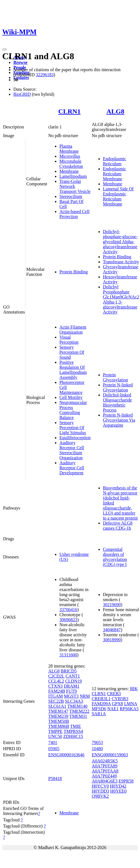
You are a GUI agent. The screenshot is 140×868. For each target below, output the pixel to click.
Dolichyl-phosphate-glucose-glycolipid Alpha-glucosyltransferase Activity (120, 242)
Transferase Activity (121, 262)
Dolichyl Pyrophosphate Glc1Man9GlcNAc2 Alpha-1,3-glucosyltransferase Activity (121, 299)
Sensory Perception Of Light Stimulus (73, 428)
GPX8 (117, 704)
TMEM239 (58, 716)
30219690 (112, 605)
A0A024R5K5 (105, 761)
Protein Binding (74, 272)
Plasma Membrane (69, 149)
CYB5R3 (120, 699)
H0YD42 (118, 786)
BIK (134, 689)
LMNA (131, 704)
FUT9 (71, 691)
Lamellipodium (73, 176)
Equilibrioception (75, 438)
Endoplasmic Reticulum (115, 161)
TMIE (75, 726)
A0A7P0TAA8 (105, 771)
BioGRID (22, 94)
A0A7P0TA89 (105, 766)
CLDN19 (74, 681)
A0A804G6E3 (105, 781)
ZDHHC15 (73, 736)
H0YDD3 (100, 791)
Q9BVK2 (100, 796)
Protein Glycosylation (115, 377)
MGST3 (71, 696)
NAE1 (113, 709)
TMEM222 (79, 711)
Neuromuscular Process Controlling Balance (73, 410)
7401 (53, 743)
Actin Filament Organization (73, 330)
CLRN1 (69, 111)
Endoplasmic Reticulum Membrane (115, 174)
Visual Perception (69, 340)
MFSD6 (99, 709)
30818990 (112, 640)
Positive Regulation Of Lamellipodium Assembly (73, 370)
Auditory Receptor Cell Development (72, 468)
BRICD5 (69, 671)
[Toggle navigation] (4, 49)
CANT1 (73, 676)
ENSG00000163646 (66, 755)
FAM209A (101, 704)
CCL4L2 (56, 681)
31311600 (68, 655)
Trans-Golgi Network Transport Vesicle (75, 186)
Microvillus (70, 156)
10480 (97, 749)
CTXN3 (55, 686)
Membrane (69, 171)
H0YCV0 (100, 786)
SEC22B (56, 701)
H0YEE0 (118, 791)
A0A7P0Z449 (104, 776)
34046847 (112, 630)
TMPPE (55, 731)
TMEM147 (58, 711)
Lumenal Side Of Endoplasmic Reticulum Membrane (118, 196)
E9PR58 (126, 781)
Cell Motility (71, 397)
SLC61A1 (57, 706)
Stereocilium (71, 196)
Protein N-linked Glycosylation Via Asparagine (119, 420)
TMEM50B (59, 721)
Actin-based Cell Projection (74, 214)
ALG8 (115, 111)
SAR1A (99, 714)
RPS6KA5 (129, 709)
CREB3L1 (101, 699)
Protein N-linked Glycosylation (118, 387)
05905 (54, 749)
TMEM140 (78, 706)
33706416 (68, 610)
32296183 (45, 75)
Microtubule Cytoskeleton (71, 164)
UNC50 (55, 736)
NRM (85, 696)
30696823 (68, 620)
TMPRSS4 (73, 731)
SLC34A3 (74, 701)
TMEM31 (78, 716)
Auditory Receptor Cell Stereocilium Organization (72, 450)
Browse (20, 62)
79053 (97, 743)
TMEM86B (59, 726)
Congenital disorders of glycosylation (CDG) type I (115, 557)
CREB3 (114, 694)
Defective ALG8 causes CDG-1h (118, 526)
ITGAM (55, 696)
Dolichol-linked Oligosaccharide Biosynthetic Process (117, 402)
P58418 (55, 779)
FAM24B (57, 691)
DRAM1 (71, 686)
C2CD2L (56, 676)
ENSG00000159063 (110, 755)
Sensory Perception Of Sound (72, 352)
